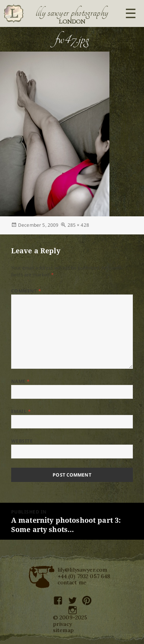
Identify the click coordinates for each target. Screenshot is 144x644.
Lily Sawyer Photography (72, 13)
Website (22, 441)
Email (21, 411)
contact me (72, 582)
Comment (26, 291)
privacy (62, 624)
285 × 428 (78, 225)
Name (21, 381)
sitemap (63, 630)
